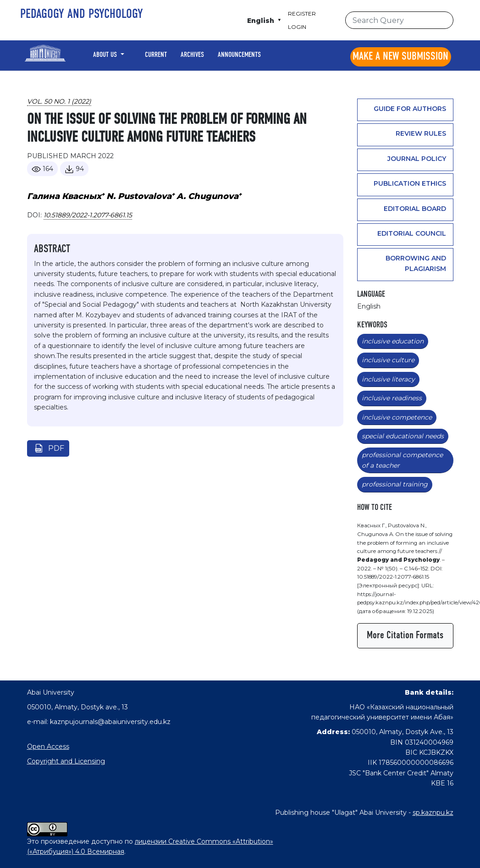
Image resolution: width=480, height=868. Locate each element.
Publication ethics (410, 183)
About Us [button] (106, 55)
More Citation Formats (405, 636)
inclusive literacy (388, 379)
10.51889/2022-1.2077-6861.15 (88, 215)
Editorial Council (412, 233)
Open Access (48, 746)
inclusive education (393, 341)
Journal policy (417, 159)
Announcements (239, 55)
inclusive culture (388, 360)
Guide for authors (410, 109)
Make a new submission (400, 57)
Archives (192, 55)
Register (302, 14)
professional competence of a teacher (402, 460)
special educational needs (403, 436)
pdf (56, 448)
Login (297, 27)
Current (156, 55)
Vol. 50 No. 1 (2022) (59, 101)
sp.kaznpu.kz (433, 813)
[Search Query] (399, 20)
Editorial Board (415, 209)
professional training (395, 484)
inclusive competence (397, 417)
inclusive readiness (392, 398)
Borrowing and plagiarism (416, 263)
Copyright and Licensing (66, 761)
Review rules (421, 133)
